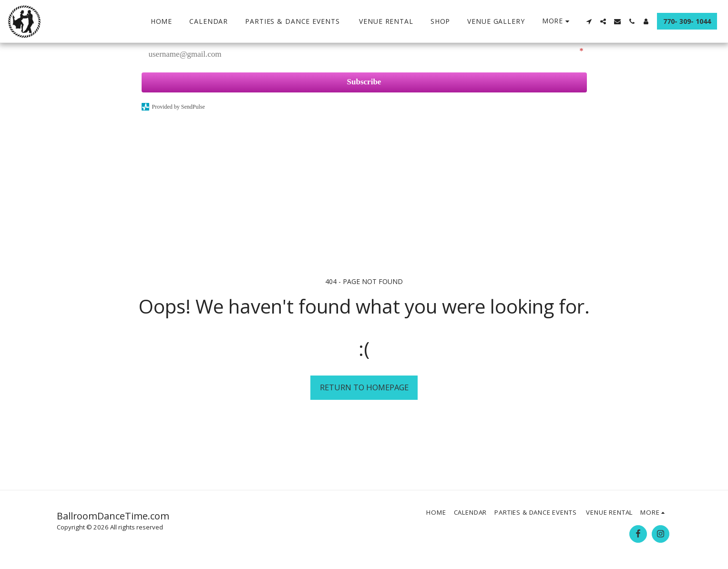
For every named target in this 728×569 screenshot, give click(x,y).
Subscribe (364, 82)
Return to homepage (364, 387)
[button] (589, 21)
